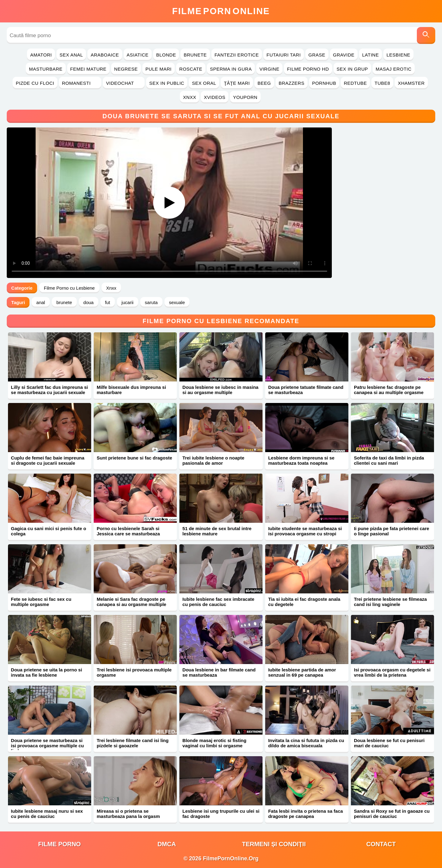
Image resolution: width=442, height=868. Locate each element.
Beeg (264, 83)
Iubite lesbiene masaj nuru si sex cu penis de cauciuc (47, 814)
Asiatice (138, 55)
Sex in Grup (352, 69)
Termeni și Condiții (274, 844)
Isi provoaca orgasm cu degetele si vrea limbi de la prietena (392, 672)
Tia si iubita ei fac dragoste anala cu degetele (304, 602)
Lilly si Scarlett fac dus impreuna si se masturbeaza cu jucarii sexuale (50, 390)
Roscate (191, 69)
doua (89, 302)
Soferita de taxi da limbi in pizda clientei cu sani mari (389, 460)
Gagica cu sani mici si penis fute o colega (49, 531)
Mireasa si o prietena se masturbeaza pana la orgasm (128, 814)
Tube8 (382, 83)
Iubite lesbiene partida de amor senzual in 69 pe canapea (302, 672)
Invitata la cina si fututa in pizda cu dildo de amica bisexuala (306, 743)
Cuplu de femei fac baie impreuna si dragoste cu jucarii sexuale (48, 460)
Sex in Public (167, 83)
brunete (64, 302)
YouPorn (245, 97)
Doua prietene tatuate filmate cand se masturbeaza (306, 390)
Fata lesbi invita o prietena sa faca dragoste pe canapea (306, 814)
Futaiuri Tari (284, 55)
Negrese (126, 69)
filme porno (59, 844)
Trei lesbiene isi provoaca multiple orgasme (134, 672)
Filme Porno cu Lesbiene (69, 288)
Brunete (195, 55)
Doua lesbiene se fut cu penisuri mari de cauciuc (389, 743)
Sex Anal (71, 55)
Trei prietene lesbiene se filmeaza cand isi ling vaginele (390, 602)
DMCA (167, 844)
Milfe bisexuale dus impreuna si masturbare (131, 390)
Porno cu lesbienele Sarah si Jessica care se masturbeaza (128, 531)
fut (108, 302)
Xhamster (411, 83)
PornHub (324, 83)
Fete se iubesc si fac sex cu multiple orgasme (41, 602)
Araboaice (105, 55)
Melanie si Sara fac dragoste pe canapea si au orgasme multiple (132, 602)
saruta (151, 302)
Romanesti (80, 83)
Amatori (41, 55)
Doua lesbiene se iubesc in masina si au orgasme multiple (220, 390)
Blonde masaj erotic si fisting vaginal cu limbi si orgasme (214, 743)
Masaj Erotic (394, 69)
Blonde (166, 55)
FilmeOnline (221, 11)
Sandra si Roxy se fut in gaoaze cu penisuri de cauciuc (392, 814)
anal (41, 302)
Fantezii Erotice (237, 55)
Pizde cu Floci (35, 83)
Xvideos (215, 97)
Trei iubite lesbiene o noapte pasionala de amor (213, 460)
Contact (381, 844)
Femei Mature (88, 69)
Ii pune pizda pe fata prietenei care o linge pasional (392, 531)
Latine (370, 55)
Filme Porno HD (308, 69)
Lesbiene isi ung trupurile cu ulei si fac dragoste (221, 814)
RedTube (355, 83)
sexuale (177, 302)
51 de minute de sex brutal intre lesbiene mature (217, 531)
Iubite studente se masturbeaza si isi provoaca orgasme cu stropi (305, 531)
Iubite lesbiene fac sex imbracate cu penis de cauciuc (218, 602)
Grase (317, 55)
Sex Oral (204, 83)
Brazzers (292, 83)
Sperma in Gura (231, 69)
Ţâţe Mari (237, 83)
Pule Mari (159, 69)
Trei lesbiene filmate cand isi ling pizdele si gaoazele (133, 743)
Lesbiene (398, 55)
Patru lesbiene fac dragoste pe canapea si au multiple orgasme (389, 390)
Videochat (124, 83)
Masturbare (46, 69)
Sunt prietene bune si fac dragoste (134, 458)
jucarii (128, 302)
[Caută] (426, 35)
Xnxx (190, 97)
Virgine (269, 69)
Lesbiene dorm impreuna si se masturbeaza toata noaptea (301, 460)
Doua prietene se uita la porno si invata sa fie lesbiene (47, 672)
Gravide (344, 55)
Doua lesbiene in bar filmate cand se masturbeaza (219, 672)
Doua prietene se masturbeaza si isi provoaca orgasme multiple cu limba (48, 746)
